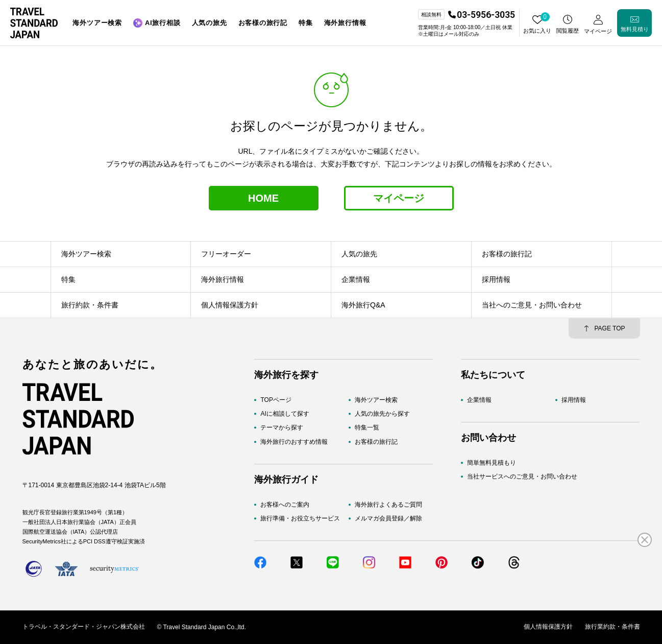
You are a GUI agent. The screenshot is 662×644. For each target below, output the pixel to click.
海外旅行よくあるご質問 (388, 505)
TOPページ (276, 400)
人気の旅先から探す (382, 414)
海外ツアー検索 (376, 400)
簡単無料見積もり (492, 463)
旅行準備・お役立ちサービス (300, 518)
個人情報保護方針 (548, 627)
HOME (263, 198)
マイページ (399, 198)
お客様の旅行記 (376, 442)
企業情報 (479, 400)
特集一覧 (367, 428)
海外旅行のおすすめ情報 (294, 442)
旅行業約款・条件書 (612, 627)
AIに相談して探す (285, 414)
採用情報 (574, 400)
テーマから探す (282, 428)
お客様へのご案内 (285, 505)
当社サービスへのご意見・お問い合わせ (522, 477)
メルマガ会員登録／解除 (388, 518)
